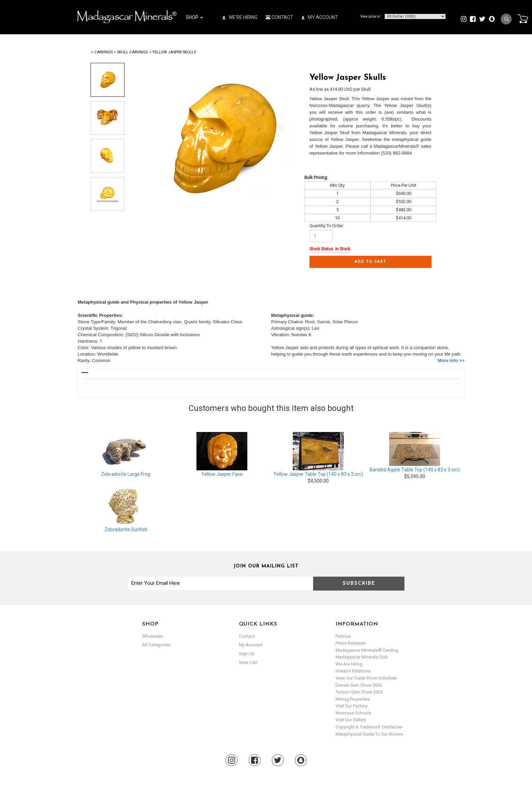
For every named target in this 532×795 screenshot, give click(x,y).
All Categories (156, 645)
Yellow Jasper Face (222, 474)
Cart (522, 18)
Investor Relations (353, 671)
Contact (279, 17)
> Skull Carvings (131, 52)
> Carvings (102, 52)
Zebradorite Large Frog (126, 474)
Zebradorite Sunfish (126, 529)
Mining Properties (353, 699)
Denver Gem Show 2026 (359, 685)
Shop (194, 17)
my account (251, 645)
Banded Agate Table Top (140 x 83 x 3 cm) (415, 470)
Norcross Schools (353, 713)
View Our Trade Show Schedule (366, 678)
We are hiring (349, 664)
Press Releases (350, 643)
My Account (320, 17)
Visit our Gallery (351, 720)
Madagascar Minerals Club (362, 657)
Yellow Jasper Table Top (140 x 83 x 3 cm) (318, 474)
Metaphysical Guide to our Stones (369, 734)
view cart (248, 662)
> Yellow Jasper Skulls (173, 52)
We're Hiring (240, 17)
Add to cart (370, 262)
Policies (343, 636)
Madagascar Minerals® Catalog (367, 650)
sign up (247, 654)
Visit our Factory (351, 706)
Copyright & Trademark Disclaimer (369, 727)
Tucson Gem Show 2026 (359, 692)
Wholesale (153, 636)
